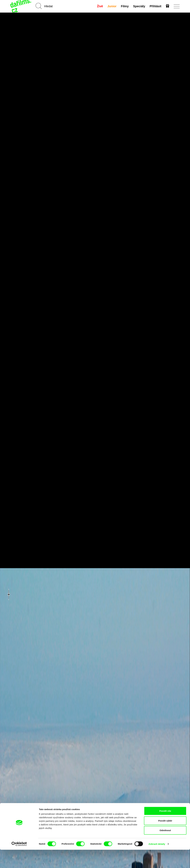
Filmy (125, 6)
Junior (112, 6)
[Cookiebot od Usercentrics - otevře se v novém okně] (19, 862)
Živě (100, 6)
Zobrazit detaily (157, 862)
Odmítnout (165, 849)
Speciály (139, 6)
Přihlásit (155, 6)
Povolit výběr (165, 839)
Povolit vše (165, 829)
